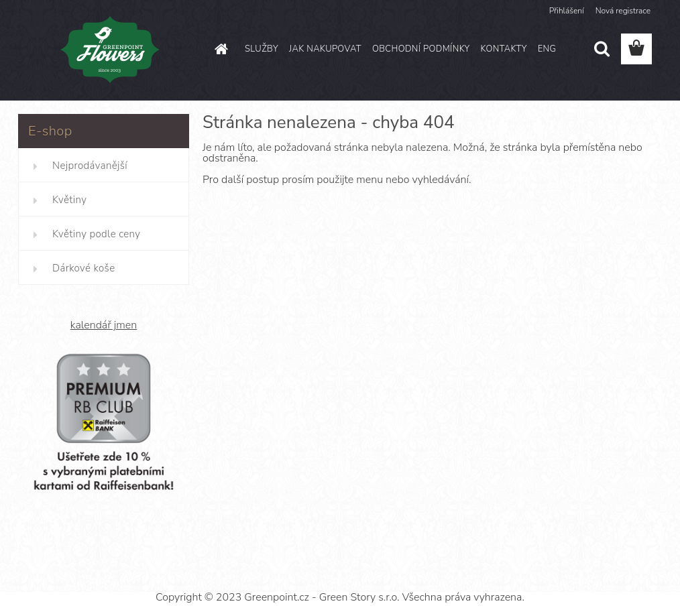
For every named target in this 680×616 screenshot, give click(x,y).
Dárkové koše (83, 268)
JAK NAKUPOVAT (325, 49)
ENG (547, 49)
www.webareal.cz (386, 573)
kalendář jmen (104, 325)
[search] (602, 49)
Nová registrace (623, 11)
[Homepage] (219, 49)
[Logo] (110, 50)
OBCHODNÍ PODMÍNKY (421, 49)
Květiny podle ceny (96, 234)
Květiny (69, 200)
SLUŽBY (262, 49)
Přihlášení (567, 11)
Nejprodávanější (90, 166)
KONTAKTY (503, 49)
